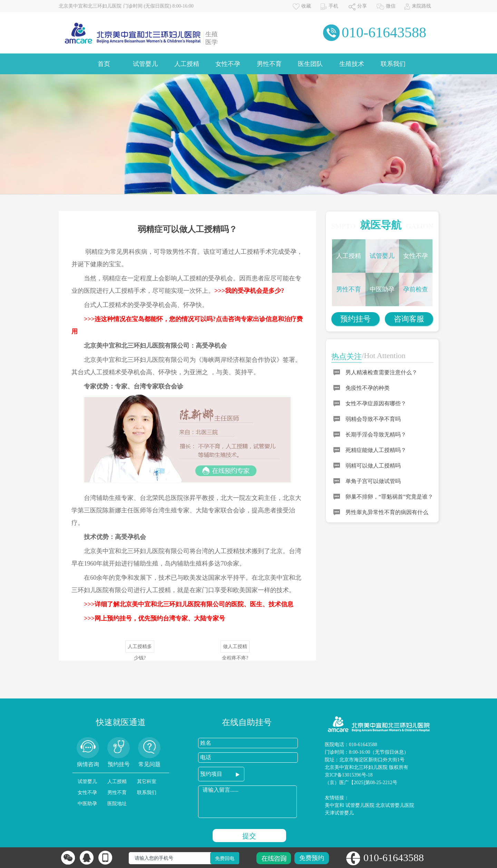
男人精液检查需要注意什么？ (381, 372)
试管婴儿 (145, 64)
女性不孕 (228, 64)
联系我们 (393, 64)
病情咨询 (88, 764)
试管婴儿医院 (360, 805)
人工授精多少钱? (140, 648)
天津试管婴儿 (339, 813)
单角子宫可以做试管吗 (373, 481)
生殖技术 (352, 64)
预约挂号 (355, 319)
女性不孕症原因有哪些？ (376, 403)
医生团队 (310, 64)
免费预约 (312, 858)
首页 (104, 64)
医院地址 (117, 804)
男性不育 (269, 64)
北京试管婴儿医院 (395, 805)
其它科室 (147, 782)
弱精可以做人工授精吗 (373, 466)
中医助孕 (382, 289)
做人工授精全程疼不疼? (235, 648)
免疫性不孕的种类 (368, 388)
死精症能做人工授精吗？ (376, 450)
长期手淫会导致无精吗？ (376, 435)
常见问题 (149, 764)
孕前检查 (416, 289)
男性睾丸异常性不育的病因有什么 (387, 512)
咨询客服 (409, 319)
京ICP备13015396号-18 (349, 775)
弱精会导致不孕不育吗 (373, 419)
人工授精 (187, 64)
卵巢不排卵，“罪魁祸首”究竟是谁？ (389, 497)
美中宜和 (334, 805)
